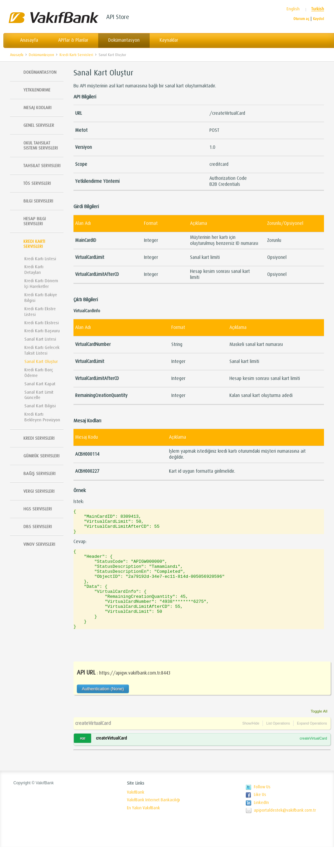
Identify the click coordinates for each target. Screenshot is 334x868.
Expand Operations (312, 744)
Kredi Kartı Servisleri (76, 55)
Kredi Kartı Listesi (40, 259)
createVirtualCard (93, 744)
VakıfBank (136, 813)
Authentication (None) (103, 710)
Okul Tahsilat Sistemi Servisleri (41, 145)
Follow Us (262, 808)
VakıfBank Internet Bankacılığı (153, 821)
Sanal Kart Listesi (40, 339)
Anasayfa (29, 40)
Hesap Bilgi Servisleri (35, 221)
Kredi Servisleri (39, 438)
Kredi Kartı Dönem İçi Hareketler (41, 284)
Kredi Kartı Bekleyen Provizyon (42, 417)
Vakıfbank (53, 18)
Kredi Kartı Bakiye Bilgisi (41, 298)
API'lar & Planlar (73, 40)
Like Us (260, 816)
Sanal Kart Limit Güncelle (39, 395)
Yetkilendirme (37, 90)
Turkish (318, 9)
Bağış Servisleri (39, 474)
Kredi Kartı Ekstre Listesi (40, 312)
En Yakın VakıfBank (143, 829)
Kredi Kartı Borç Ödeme (39, 373)
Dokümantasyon (124, 40)
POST (82, 760)
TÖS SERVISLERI (37, 183)
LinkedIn (261, 824)
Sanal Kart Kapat (40, 384)
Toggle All (319, 732)
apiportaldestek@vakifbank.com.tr (285, 831)
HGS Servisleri (38, 509)
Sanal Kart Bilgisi (40, 406)
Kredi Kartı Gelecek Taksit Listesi (42, 350)
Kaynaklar (169, 40)
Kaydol (318, 19)
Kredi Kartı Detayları (34, 270)
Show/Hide (251, 744)
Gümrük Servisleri (41, 456)
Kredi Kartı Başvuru (42, 331)
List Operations (278, 744)
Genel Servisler (39, 125)
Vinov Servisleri (39, 544)
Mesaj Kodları (37, 108)
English (293, 9)
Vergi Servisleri (39, 491)
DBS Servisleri (38, 527)
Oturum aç (301, 19)
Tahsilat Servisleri (42, 166)
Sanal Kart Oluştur (112, 55)
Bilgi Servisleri (38, 201)
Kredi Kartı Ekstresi (42, 323)
